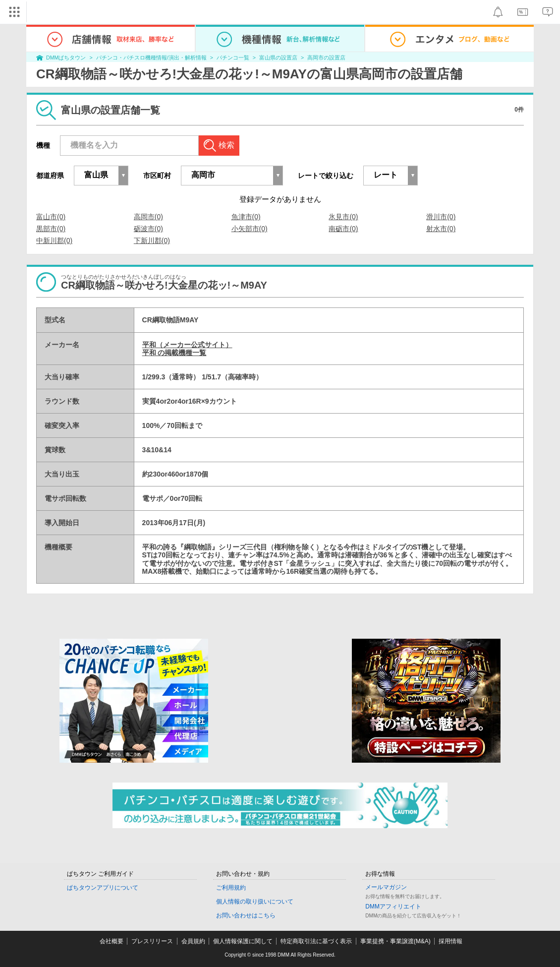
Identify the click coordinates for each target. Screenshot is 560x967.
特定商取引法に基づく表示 (316, 941)
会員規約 (193, 941)
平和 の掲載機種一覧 (174, 353)
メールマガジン (386, 887)
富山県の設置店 (278, 58)
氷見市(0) (343, 217)
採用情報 (450, 941)
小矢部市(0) (250, 229)
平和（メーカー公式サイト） (187, 345)
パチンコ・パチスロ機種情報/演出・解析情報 (151, 58)
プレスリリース (152, 941)
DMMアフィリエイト (393, 907)
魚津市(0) (246, 217)
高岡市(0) (148, 217)
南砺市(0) (343, 229)
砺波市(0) (148, 229)
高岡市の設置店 (326, 58)
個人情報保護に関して (243, 941)
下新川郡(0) (152, 241)
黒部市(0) (51, 229)
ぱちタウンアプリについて (103, 888)
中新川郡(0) (54, 241)
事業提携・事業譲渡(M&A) (395, 941)
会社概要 (112, 941)
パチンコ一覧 (233, 58)
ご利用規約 (231, 888)
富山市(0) (51, 217)
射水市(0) (441, 229)
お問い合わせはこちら (246, 915)
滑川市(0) (441, 217)
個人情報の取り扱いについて (255, 902)
